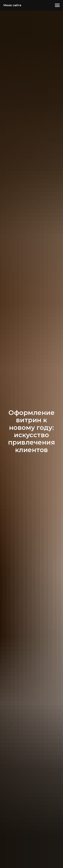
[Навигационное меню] (57, 5)
